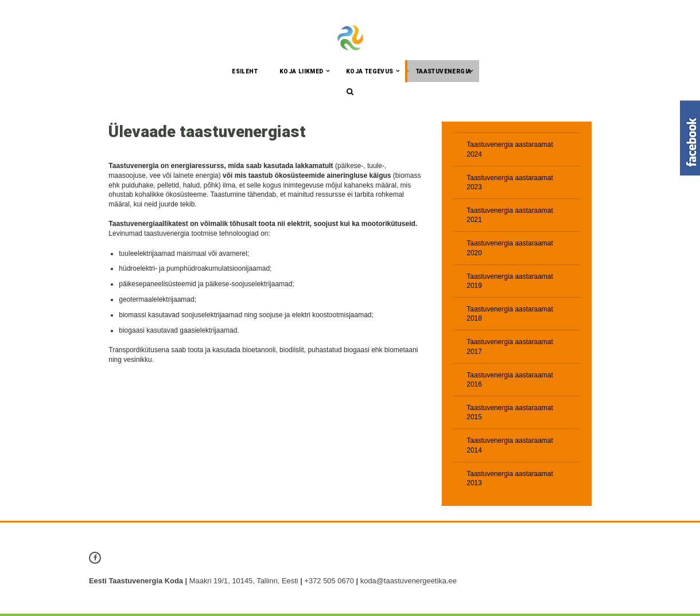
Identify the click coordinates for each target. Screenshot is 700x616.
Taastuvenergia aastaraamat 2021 (510, 216)
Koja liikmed (302, 72)
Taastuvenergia (444, 72)
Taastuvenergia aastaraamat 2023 (510, 183)
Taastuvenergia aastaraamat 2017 (510, 348)
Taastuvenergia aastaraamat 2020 (510, 249)
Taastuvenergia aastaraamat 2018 (510, 315)
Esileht (245, 72)
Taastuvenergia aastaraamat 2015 (510, 414)
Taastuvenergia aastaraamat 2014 (510, 448)
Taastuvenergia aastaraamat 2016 (510, 381)
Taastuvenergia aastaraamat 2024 (510, 150)
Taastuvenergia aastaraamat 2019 (510, 282)
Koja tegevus (370, 72)
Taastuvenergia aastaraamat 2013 (510, 480)
